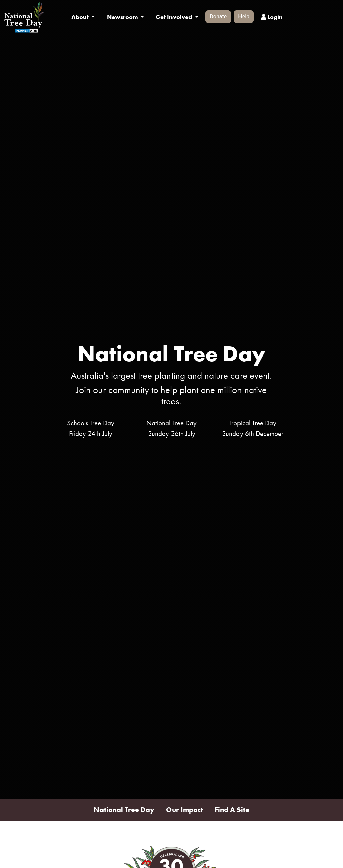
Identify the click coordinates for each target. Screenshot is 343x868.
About (81, 17)
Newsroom (123, 17)
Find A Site (232, 810)
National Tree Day (124, 810)
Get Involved (175, 17)
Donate (218, 17)
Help (244, 17)
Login (272, 17)
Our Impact (185, 810)
